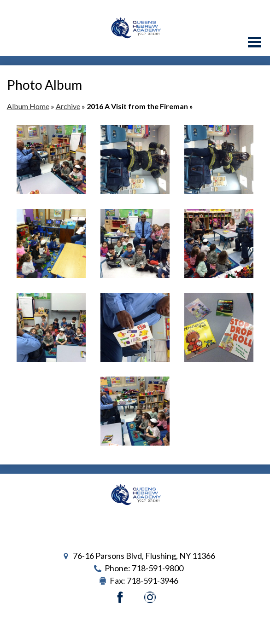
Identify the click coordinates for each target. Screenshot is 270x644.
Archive (68, 106)
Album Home (28, 106)
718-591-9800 (158, 568)
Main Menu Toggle (254, 42)
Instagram (150, 597)
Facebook (120, 597)
